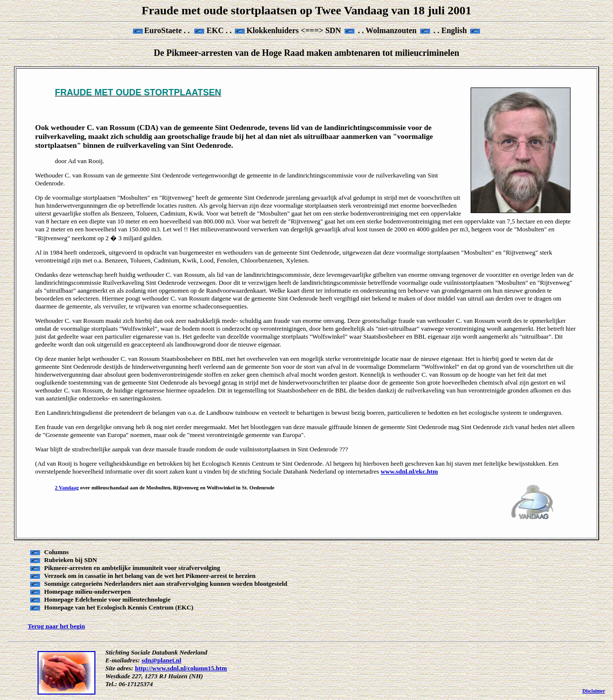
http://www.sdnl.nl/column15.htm (181, 668)
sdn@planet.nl (161, 660)
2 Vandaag (67, 487)
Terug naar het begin (56, 626)
